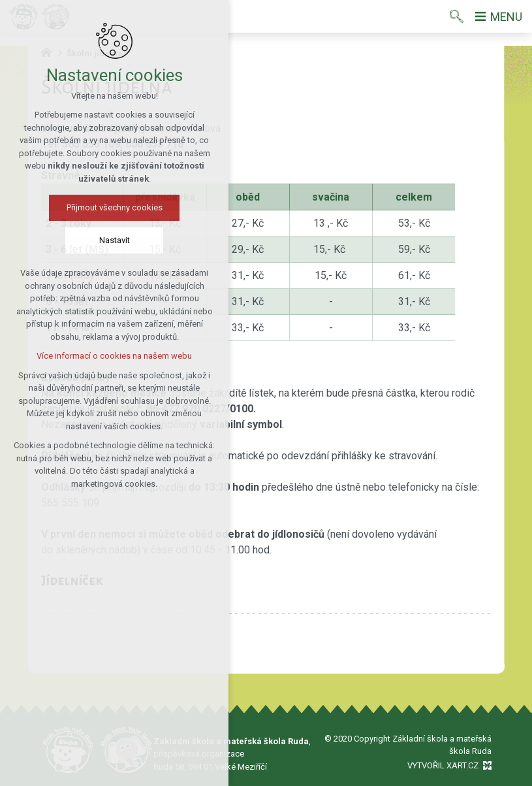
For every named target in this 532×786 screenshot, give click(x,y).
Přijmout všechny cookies (88, 207)
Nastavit (88, 240)
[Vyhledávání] (457, 16)
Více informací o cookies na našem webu (88, 356)
